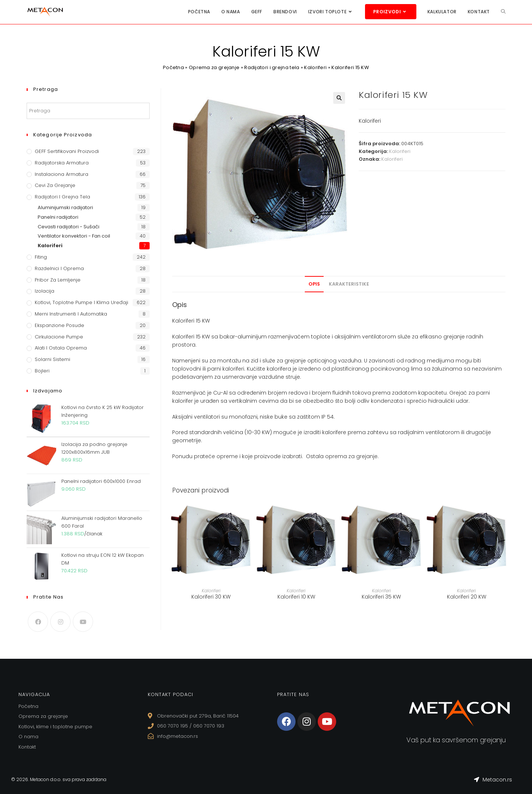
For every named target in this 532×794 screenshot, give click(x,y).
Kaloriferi (316, 67)
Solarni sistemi (52, 359)
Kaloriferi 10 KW (296, 597)
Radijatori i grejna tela (272, 67)
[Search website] (503, 12)
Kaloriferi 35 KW (381, 597)
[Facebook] (38, 622)
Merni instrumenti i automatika (71, 314)
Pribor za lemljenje (58, 280)
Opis (314, 284)
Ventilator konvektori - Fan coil (74, 236)
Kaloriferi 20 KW (467, 597)
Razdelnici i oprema (59, 268)
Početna (173, 67)
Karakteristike (349, 284)
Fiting (41, 257)
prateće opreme (216, 456)
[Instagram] (60, 622)
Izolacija (45, 291)
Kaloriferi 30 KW (211, 597)
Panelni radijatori (58, 217)
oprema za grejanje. (352, 456)
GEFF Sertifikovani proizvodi (67, 151)
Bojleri (42, 371)
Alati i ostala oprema (61, 348)
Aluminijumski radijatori (65, 207)
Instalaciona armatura (62, 174)
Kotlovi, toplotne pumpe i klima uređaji (81, 302)
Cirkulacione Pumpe (59, 337)
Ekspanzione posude (59, 325)
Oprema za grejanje (214, 67)
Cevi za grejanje (55, 185)
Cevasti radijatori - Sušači (69, 227)
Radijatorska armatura (62, 163)
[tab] (314, 284)
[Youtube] (83, 622)
